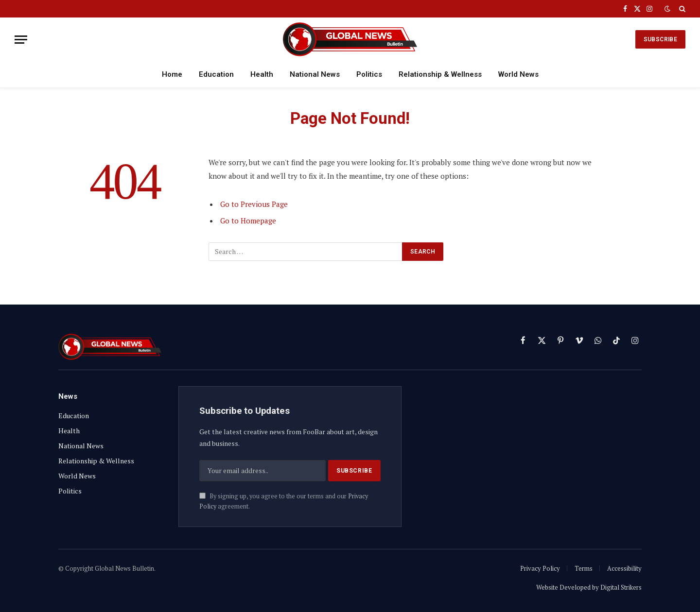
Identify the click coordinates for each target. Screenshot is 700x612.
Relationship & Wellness (440, 74)
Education (216, 74)
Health (262, 74)
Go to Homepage (248, 221)
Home (172, 74)
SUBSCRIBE (660, 39)
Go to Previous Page (254, 204)
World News (518, 74)
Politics (369, 74)
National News (315, 74)
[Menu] (21, 40)
